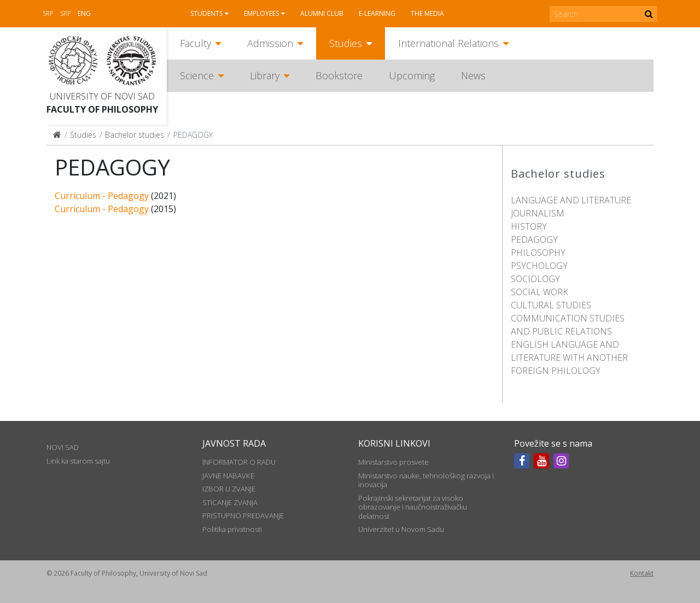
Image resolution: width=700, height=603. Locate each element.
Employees (261, 13)
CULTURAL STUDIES (551, 305)
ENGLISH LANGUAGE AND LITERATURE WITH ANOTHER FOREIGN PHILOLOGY (569, 358)
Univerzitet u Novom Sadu (401, 529)
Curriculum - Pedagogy (102, 196)
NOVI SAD (63, 447)
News (473, 75)
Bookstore (339, 75)
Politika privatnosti (232, 529)
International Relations (448, 43)
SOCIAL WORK (539, 292)
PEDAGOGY (534, 239)
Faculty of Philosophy (102, 109)
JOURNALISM (538, 213)
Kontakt (642, 573)
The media (427, 13)
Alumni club (322, 13)
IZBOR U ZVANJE (229, 489)
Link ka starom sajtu (78, 461)
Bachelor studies (135, 135)
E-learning (377, 13)
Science (197, 75)
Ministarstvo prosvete (393, 462)
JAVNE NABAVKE (228, 476)
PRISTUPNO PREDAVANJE (243, 516)
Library (265, 75)
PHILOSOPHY (538, 253)
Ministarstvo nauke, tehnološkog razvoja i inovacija (426, 480)
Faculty (196, 43)
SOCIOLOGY (535, 279)
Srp (48, 13)
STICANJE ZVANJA (230, 502)
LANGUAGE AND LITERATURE (571, 200)
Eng (84, 13)
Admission (270, 43)
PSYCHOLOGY (539, 266)
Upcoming (412, 75)
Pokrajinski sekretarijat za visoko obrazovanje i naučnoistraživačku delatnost (413, 507)
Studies (346, 43)
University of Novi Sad (102, 96)
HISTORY (529, 226)
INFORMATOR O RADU (239, 462)
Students (206, 13)
